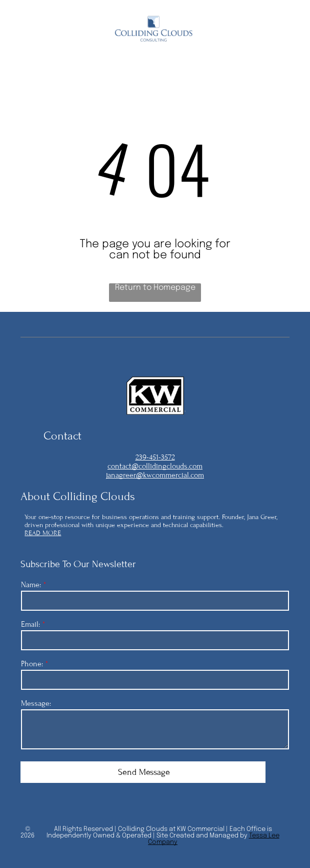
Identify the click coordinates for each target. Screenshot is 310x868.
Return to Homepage (155, 288)
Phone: (32, 664)
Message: (36, 703)
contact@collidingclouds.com (155, 466)
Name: (31, 585)
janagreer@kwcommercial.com (155, 475)
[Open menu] (282, 30)
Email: (30, 624)
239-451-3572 (155, 457)
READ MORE (43, 533)
